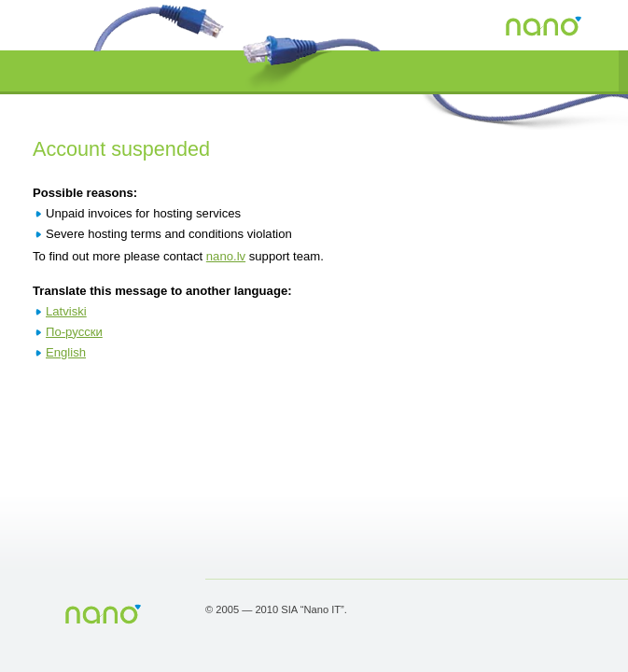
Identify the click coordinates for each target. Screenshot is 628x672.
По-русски (74, 332)
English (66, 352)
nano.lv (226, 256)
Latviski (66, 311)
